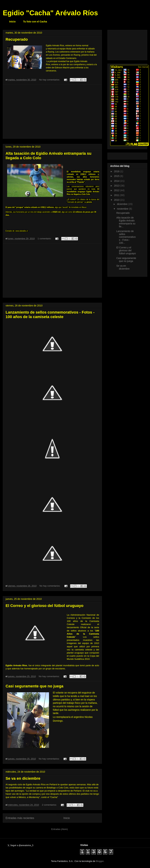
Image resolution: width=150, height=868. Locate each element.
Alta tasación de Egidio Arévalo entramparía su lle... (126, 222)
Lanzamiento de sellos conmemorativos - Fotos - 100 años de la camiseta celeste (50, 315)
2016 (117, 171)
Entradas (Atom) (60, 829)
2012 (117, 190)
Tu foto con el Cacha (35, 22)
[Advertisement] (52, 112)
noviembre (123, 209)
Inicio (12, 22)
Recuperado (17, 39)
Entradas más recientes (20, 818)
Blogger (100, 861)
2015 (117, 176)
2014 (117, 181)
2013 (117, 186)
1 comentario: (45, 239)
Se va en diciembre (23, 778)
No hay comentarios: (50, 80)
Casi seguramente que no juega (34, 686)
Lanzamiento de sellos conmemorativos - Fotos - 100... (126, 237)
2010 (117, 200)
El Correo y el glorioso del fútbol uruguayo (44, 606)
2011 (117, 195)
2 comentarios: (50, 805)
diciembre (123, 204)
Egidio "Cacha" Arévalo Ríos (50, 13)
